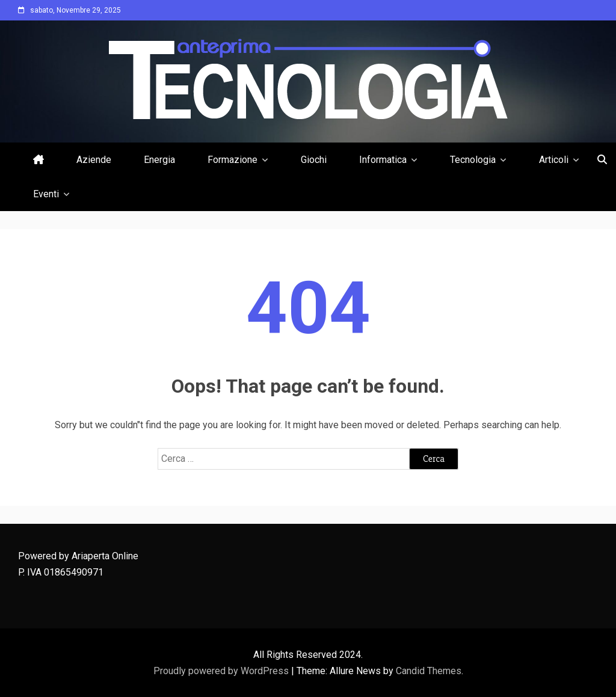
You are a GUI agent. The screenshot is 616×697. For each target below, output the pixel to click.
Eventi (46, 194)
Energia (159, 160)
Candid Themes (429, 671)
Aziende (94, 160)
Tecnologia (473, 160)
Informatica (383, 160)
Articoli (554, 160)
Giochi (314, 160)
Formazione (233, 160)
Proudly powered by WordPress (222, 671)
